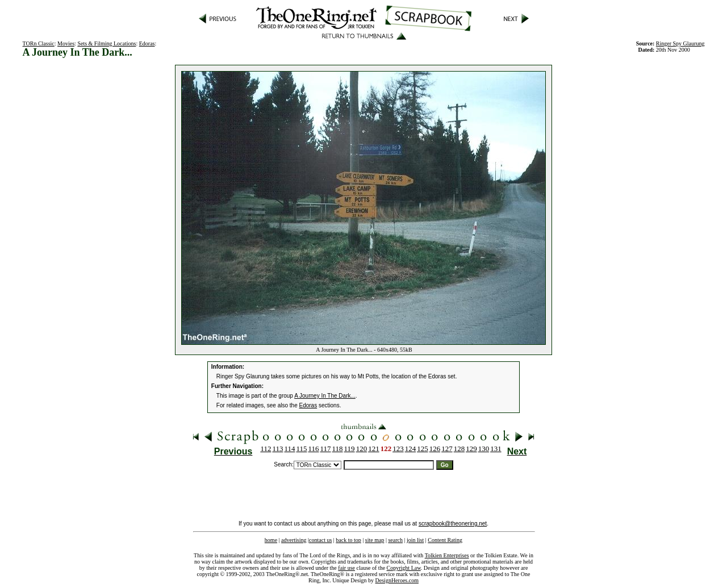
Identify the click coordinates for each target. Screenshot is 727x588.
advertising (294, 540)
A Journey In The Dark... (325, 396)
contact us (320, 540)
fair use (346, 568)
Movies (66, 43)
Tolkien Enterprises (447, 555)
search (395, 540)
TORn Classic (39, 43)
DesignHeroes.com (397, 580)
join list (415, 540)
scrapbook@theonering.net (453, 524)
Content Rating (445, 540)
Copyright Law (404, 568)
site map (375, 540)
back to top (348, 540)
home (271, 540)
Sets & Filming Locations (106, 43)
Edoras (147, 43)
